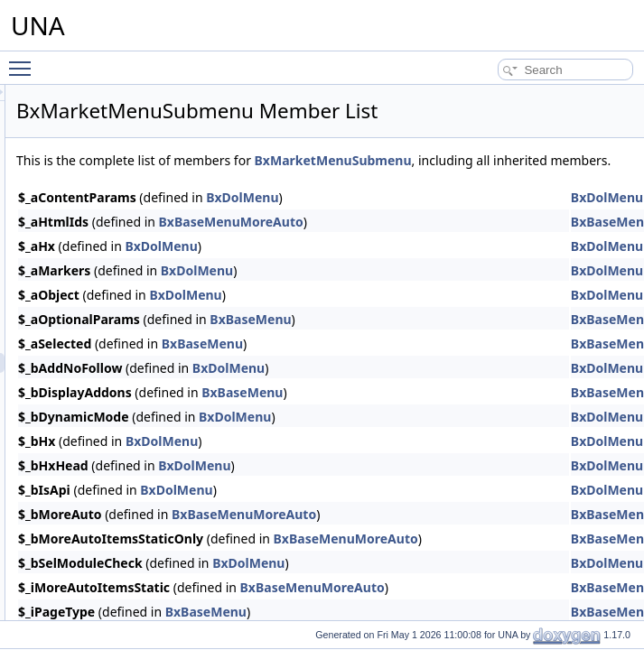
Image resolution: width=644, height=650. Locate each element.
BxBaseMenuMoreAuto (457, 241)
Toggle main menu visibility (24, 60)
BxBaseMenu (476, 339)
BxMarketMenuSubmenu (321, 180)
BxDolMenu (468, 217)
